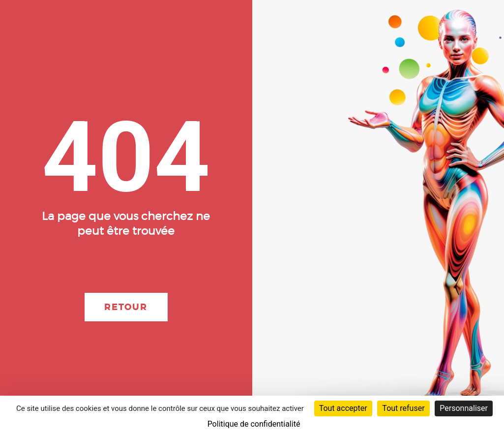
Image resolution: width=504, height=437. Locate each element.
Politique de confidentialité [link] (254, 424)
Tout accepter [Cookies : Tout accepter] (343, 408)
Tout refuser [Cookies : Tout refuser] (403, 408)
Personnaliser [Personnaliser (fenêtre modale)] (464, 408)
